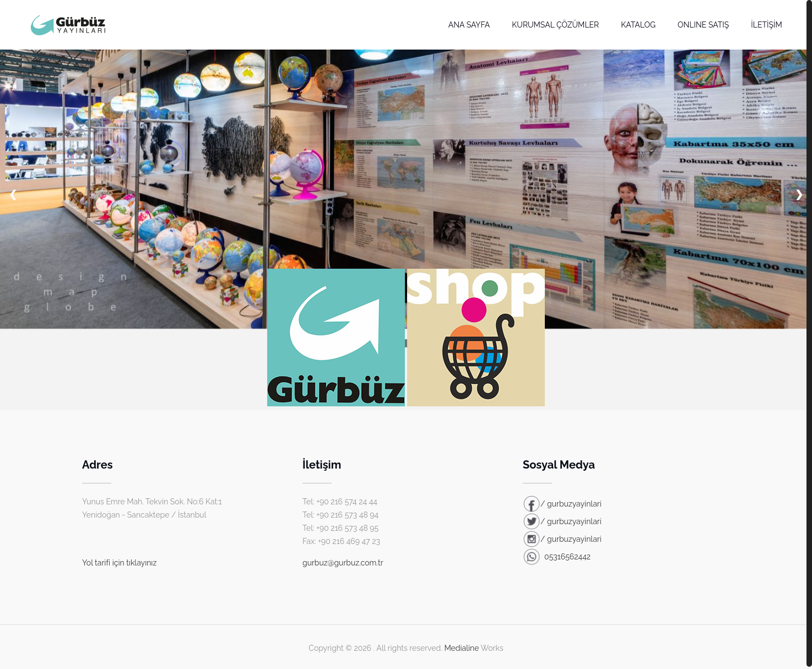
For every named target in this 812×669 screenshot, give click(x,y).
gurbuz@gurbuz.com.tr (343, 563)
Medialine (461, 648)
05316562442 (557, 557)
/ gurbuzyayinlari (562, 504)
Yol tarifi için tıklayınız (119, 563)
